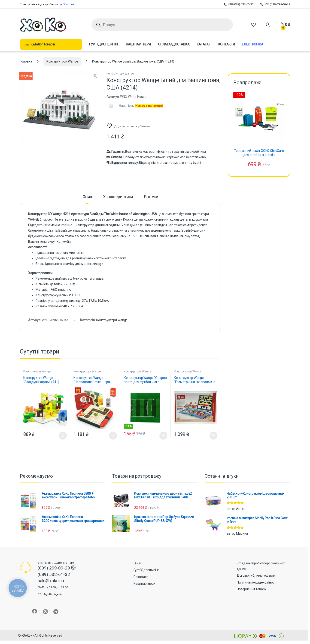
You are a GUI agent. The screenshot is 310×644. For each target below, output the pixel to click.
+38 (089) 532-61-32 (239, 4)
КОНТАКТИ (227, 44)
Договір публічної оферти (256, 581)
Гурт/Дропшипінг (146, 576)
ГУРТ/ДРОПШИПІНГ (104, 44)
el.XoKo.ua (67, 4)
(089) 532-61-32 (54, 580)
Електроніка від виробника (40, 4)
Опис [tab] (87, 203)
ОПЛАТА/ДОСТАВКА (174, 44)
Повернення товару (252, 595)
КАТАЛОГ (204, 44)
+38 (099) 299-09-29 (275, 4)
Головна (26, 61)
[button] (95, 76)
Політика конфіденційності (257, 588)
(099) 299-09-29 (54, 574)
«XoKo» (27, 641)
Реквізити (141, 582)
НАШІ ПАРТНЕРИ (138, 44)
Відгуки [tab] (151, 203)
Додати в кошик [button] (63, 441)
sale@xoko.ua (53, 593)
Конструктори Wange (62, 61)
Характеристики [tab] (118, 203)
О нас (138, 569)
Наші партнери (144, 589)
